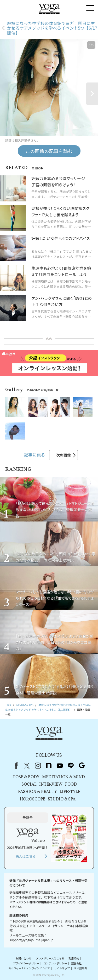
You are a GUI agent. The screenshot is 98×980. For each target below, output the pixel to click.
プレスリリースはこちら (50, 958)
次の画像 (64, 455)
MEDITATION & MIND (64, 777)
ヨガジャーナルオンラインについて (29, 968)
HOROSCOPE (33, 799)
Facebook (15, 766)
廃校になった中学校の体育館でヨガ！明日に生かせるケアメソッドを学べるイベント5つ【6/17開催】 (52, 28)
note (49, 766)
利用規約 (74, 958)
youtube (60, 766)
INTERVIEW (51, 785)
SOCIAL (29, 785)
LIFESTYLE (70, 792)
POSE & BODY (26, 777)
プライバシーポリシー (26, 963)
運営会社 (76, 963)
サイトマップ (62, 968)
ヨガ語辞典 (80, 968)
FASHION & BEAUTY (38, 792)
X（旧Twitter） (27, 766)
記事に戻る (34, 455)
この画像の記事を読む (49, 151)
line (71, 766)
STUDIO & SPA (62, 799)
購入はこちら (26, 856)
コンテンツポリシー (55, 963)
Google (82, 766)
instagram (38, 766)
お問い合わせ (24, 958)
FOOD (71, 785)
